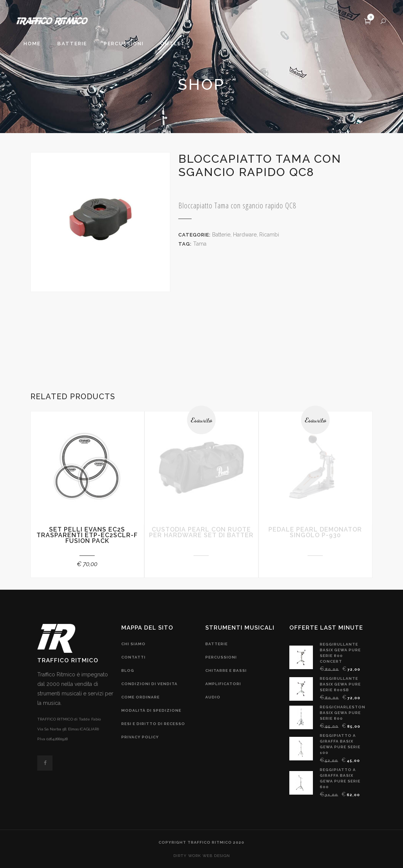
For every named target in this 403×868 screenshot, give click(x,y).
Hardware (245, 235)
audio (213, 697)
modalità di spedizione (151, 710)
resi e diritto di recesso (153, 724)
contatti (133, 657)
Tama (200, 244)
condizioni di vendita (149, 684)
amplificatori (223, 684)
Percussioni (221, 657)
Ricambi (269, 235)
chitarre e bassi (226, 670)
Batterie (221, 235)
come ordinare (140, 697)
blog (128, 670)
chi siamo (133, 644)
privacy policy (140, 737)
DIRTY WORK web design (202, 856)
